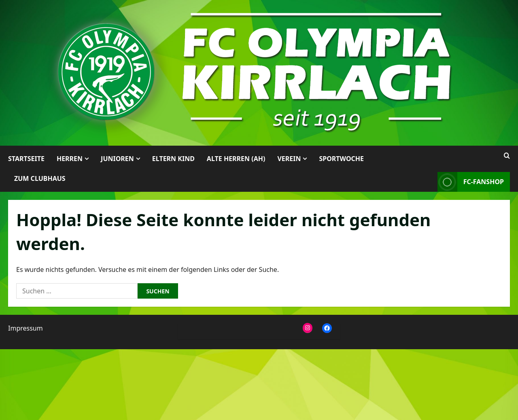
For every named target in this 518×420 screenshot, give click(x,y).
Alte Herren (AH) (236, 159)
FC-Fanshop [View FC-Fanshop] (471, 182)
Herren (70, 159)
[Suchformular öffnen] (507, 156)
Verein (289, 159)
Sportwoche (341, 159)
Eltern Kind (173, 159)
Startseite (26, 159)
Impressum (25, 328)
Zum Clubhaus (40, 178)
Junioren (117, 159)
